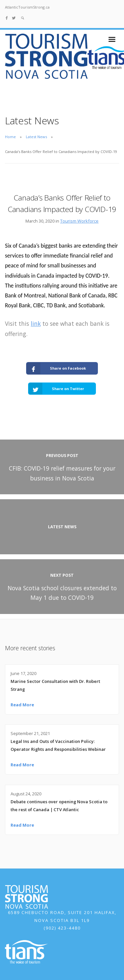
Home (10, 137)
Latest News (36, 137)
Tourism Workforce (79, 221)
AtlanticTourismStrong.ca (27, 7)
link (36, 323)
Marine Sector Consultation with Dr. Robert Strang (55, 685)
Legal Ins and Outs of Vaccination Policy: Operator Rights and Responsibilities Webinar (58, 745)
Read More (22, 705)
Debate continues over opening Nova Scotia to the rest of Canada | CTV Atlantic (59, 806)
